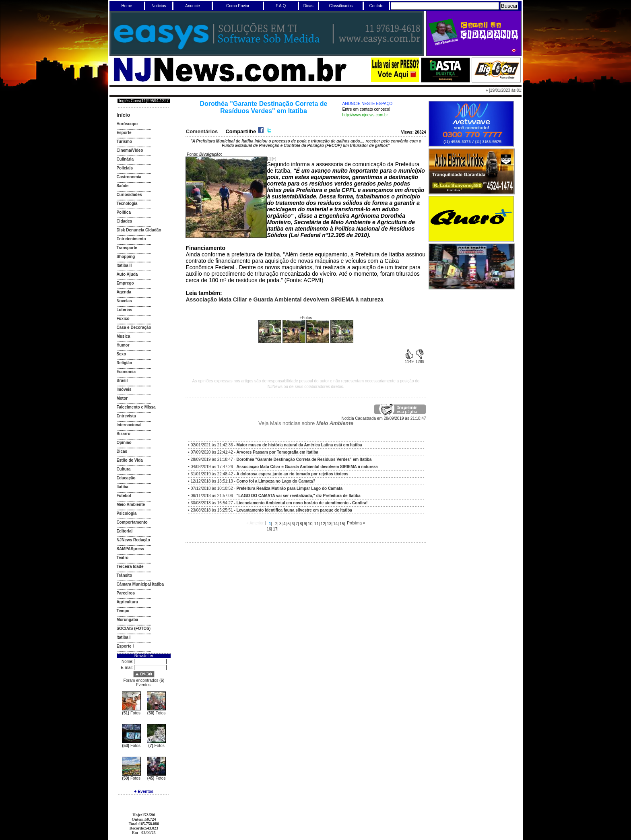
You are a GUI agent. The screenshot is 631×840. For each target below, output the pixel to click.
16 (269, 529)
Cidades (124, 221)
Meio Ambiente (131, 505)
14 (335, 524)
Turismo (124, 141)
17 (275, 529)
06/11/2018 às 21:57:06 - (276, 496)
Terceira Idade (130, 567)
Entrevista (126, 416)
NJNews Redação (133, 540)
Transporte (127, 248)
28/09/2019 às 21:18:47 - (281, 459)
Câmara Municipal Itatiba (140, 584)
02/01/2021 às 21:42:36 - (276, 445)
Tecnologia (127, 203)
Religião (124, 363)
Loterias (124, 310)
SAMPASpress (130, 549)
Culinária (125, 159)
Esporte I (125, 646)
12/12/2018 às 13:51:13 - (253, 481)
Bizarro (123, 434)
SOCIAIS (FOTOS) (133, 628)
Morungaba (127, 620)
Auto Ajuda (127, 274)
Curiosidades (129, 195)
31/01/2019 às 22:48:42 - (270, 474)
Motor (122, 398)
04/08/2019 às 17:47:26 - (284, 467)
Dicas (122, 451)
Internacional (129, 425)
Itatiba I (123, 637)
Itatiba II (124, 265)
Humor (123, 345)
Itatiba (122, 487)
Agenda (124, 292)
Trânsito (124, 575)
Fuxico (123, 319)
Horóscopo (127, 124)
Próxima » (356, 523)
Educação (126, 478)
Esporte (124, 133)
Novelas (124, 301)
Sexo (121, 354)
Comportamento (132, 522)
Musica (123, 336)
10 (310, 524)
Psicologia (126, 513)
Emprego (125, 283)
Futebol (124, 496)
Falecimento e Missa (136, 407)
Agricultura (127, 602)
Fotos (131, 713)
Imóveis (124, 389)
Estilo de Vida (129, 460)
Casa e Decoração (134, 327)
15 (342, 524)
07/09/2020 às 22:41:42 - (255, 452)
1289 (420, 360)
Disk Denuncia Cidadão (139, 230)
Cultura (123, 469)
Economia (126, 372)
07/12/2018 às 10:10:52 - (267, 488)
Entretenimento (131, 239)
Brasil (122, 381)
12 (323, 524)
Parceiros (126, 593)
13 (329, 524)
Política (124, 212)
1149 (409, 360)
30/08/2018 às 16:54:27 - (279, 503)
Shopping (126, 257)
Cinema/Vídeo (130, 150)
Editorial (124, 531)
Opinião (124, 443)
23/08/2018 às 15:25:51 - (271, 510)
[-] (269, 159)
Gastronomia (129, 177)
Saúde (122, 186)
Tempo (123, 611)
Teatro (122, 558)
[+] (274, 159)
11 (317, 524)
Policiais (125, 168)
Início (123, 115)
